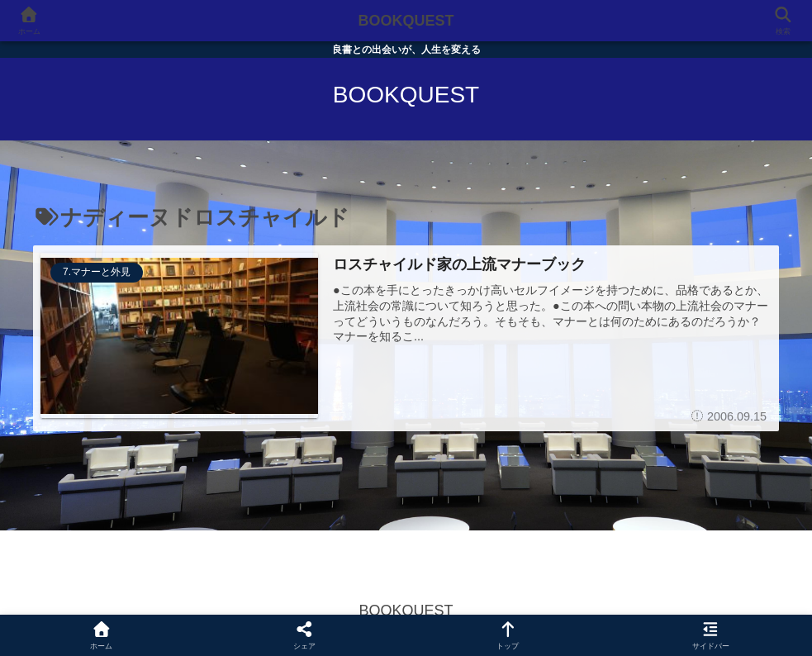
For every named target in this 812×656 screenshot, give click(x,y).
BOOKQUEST (406, 21)
